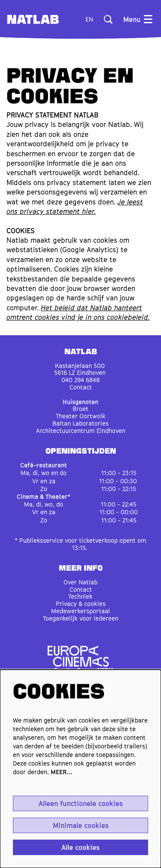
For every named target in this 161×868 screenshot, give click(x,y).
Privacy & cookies (81, 604)
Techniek (80, 596)
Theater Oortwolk (81, 416)
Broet (80, 409)
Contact (81, 387)
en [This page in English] (89, 19)
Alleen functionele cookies (81, 803)
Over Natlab (80, 582)
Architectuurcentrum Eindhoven (81, 431)
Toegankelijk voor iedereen (81, 618)
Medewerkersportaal (80, 611)
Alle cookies (80, 847)
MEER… (61, 772)
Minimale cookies (81, 825)
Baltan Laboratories (80, 423)
